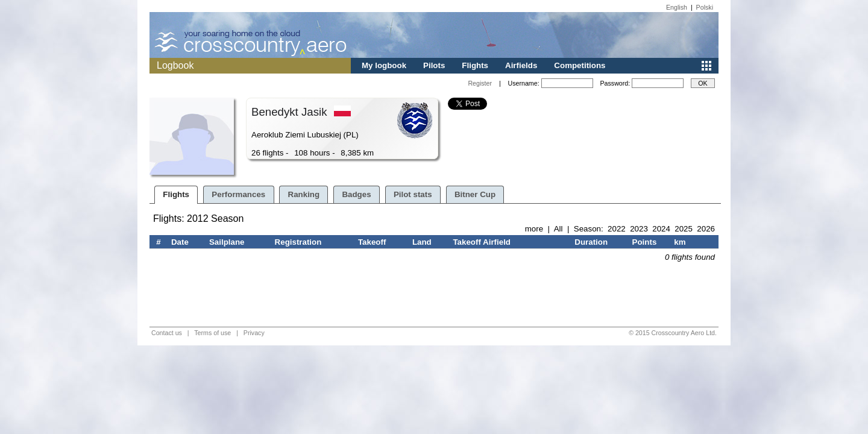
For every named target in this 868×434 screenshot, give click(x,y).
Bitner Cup (475, 194)
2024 (661, 229)
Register (480, 83)
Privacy (254, 333)
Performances (238, 194)
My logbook (384, 65)
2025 (684, 229)
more (534, 229)
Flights (475, 65)
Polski (705, 7)
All (558, 229)
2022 (617, 229)
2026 (706, 229)
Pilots (434, 65)
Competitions (580, 65)
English (677, 7)
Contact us (167, 333)
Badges (356, 194)
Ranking (304, 194)
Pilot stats (413, 194)
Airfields (521, 65)
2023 (639, 229)
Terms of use (212, 333)
